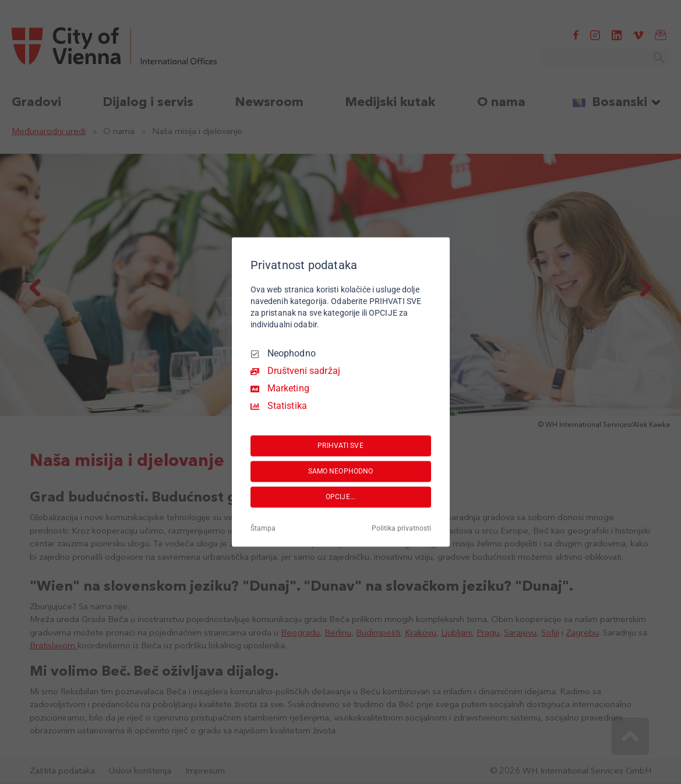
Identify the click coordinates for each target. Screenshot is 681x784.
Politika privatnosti (401, 529)
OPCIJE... (340, 497)
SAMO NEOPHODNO (341, 471)
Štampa (263, 529)
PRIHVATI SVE (340, 446)
